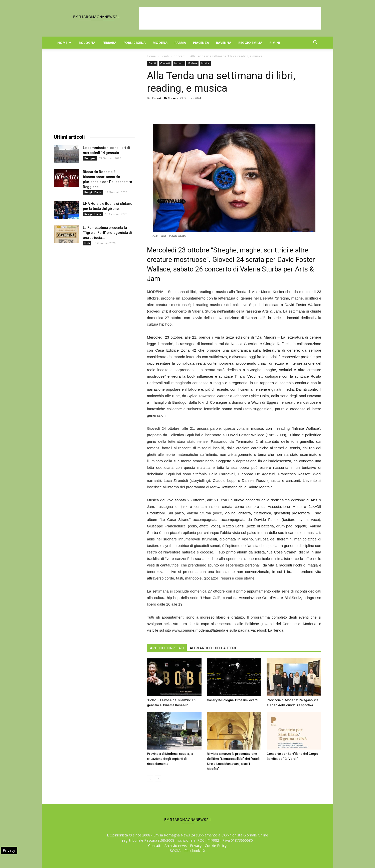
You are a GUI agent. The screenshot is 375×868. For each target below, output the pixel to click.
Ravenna (224, 43)
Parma (180, 43)
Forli (87, 243)
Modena (160, 43)
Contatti (155, 846)
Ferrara (109, 43)
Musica (205, 63)
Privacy (196, 846)
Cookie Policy (216, 846)
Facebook (192, 851)
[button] (315, 43)
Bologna (87, 43)
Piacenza (201, 43)
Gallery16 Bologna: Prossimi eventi (232, 700)
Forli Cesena (135, 43)
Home (64, 43)
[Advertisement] (230, 18)
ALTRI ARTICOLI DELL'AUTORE (213, 648)
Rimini (275, 43)
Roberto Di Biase (164, 98)
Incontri (179, 63)
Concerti (179, 56)
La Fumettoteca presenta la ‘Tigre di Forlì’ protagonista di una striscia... (107, 233)
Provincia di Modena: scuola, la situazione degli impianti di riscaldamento (170, 759)
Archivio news (176, 846)
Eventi (165, 56)
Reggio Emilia (250, 43)
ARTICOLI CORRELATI (167, 648)
